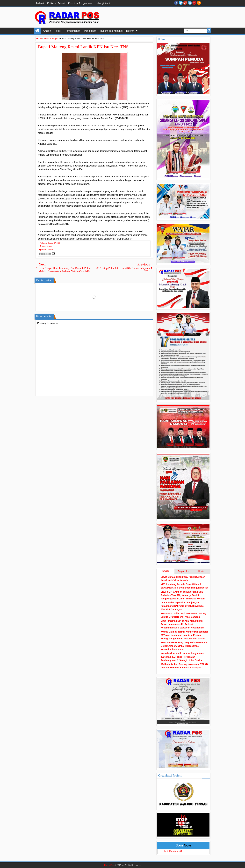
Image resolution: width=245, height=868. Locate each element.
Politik (58, 31)
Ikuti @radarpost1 (173, 851)
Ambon (47, 31)
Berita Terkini (47, 246)
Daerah (130, 31)
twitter (181, 3)
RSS (199, 3)
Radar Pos (109, 865)
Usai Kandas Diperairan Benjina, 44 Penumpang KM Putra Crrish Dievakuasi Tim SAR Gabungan (182, 606)
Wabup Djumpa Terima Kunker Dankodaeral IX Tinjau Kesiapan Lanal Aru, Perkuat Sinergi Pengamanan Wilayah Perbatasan (184, 635)
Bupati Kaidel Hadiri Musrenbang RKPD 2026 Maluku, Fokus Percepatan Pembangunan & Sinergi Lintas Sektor (182, 657)
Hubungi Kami (103, 3)
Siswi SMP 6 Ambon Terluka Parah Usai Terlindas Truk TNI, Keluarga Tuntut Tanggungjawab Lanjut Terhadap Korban (183, 595)
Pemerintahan (73, 31)
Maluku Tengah (48, 250)
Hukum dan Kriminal (111, 31)
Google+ (185, 3)
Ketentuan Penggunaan (80, 3)
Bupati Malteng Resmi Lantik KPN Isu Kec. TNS (83, 47)
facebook (176, 3)
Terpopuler (183, 571)
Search (209, 31)
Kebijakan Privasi (56, 3)
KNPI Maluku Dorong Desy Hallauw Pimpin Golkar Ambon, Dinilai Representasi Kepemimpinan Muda (184, 646)
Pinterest (194, 3)
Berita (201, 571)
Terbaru (165, 571)
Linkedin (190, 3)
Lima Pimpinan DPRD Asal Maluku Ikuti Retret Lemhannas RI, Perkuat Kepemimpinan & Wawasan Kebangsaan (183, 624)
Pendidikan (90, 31)
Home (37, 31)
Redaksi (40, 3)
